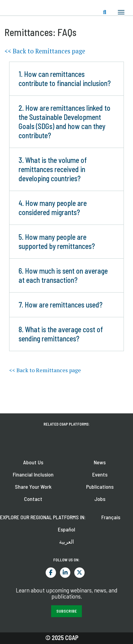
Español (66, 529)
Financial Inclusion (33, 474)
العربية (66, 541)
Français (111, 517)
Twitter (79, 573)
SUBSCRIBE (66, 611)
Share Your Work (33, 487)
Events (100, 474)
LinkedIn (65, 573)
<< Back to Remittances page (45, 51)
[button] (66, 79)
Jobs (100, 499)
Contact (33, 499)
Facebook (51, 573)
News (100, 462)
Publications (100, 487)
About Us (33, 462)
